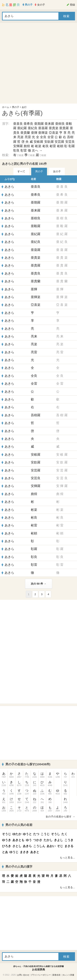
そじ (60, 846)
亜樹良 (60, 124)
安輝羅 (18, 146)
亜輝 (34, 133)
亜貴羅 (64, 128)
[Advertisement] (37, 64)
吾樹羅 (36, 415)
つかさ (38, 840)
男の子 (16, 107)
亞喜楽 (54, 133)
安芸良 (70, 142)
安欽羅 (49, 142)
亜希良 (28, 124)
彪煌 (27, 146)
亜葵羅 (43, 128)
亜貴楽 (54, 128)
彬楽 (38, 146)
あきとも (18, 840)
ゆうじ (14, 852)
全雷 (51, 137)
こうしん (39, 846)
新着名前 (56, 975)
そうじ (6, 834)
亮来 (34, 336)
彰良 (16, 150)
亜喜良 (18, 124)
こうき (69, 840)
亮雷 (28, 137)
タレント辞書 (68, 975)
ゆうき (6, 840)
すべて (21, 171)
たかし (48, 840)
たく (64, 834)
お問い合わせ (23, 975)
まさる (69, 846)
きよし (58, 840)
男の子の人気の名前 (17, 825)
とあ (5, 852)
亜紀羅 (22, 128)
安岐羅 (38, 142)
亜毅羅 (36, 226)
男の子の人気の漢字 (17, 867)
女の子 (57, 171)
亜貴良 (36, 273)
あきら (9, 187)
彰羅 (72, 146)
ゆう (29, 840)
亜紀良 (33, 128)
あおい (51, 846)
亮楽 (20, 137)
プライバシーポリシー (41, 975)
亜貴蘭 (25, 133)
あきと (35, 852)
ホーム (6, 107)
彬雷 (53, 146)
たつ (36, 834)
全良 (43, 137)
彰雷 (24, 150)
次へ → (37, 150)
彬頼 (60, 146)
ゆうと (27, 834)
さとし (17, 846)
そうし (55, 834)
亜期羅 (39, 124)
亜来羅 (49, 124)
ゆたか (17, 834)
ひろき (6, 846)
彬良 (46, 146)
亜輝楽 (43, 133)
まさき (24, 852)
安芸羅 (59, 142)
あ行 (24, 107)
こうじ (45, 834)
